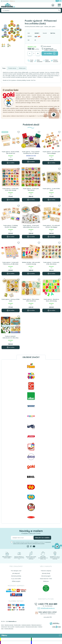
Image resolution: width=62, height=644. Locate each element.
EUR (60, 1)
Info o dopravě (46, 46)
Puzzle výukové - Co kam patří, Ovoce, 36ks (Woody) (11, 189)
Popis (4, 68)
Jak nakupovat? (16, 573)
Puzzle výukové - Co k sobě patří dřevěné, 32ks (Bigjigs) (51, 226)
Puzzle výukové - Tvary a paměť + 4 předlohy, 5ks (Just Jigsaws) (31, 152)
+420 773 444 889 (48, 604)
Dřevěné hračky (17, 625)
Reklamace (46, 581)
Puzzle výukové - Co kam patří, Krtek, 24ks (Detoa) (51, 263)
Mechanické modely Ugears (32, 627)
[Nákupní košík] (53, 5)
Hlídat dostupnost (38, 61)
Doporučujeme (16, 642)
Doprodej (47, 642)
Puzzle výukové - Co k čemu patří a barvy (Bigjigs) (51, 152)
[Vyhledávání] (31, 10)
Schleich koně (4, 627)
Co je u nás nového (16, 579)
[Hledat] (59, 10)
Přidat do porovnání (54, 61)
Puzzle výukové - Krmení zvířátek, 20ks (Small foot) (11, 152)
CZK (57, 1)
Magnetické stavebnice (36, 625)
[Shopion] (55, 624)
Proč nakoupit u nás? (16, 571)
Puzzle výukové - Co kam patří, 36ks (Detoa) (31, 189)
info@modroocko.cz (48, 608)
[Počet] (34, 53)
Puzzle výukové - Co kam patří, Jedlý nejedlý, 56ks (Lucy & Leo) (31, 226)
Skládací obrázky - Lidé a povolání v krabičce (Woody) (31, 263)
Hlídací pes (22, 68)
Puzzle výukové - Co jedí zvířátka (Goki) (51, 189)
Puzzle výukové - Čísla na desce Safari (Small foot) (31, 300)
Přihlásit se (12, 1)
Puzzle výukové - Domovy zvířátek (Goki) (11, 300)
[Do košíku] (11, 163)
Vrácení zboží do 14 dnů (46, 579)
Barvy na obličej (11, 627)
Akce (16, 639)
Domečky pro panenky (20, 627)
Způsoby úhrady (46, 573)
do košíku (50, 53)
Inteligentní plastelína (26, 625)
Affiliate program (16, 581)
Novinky (47, 639)
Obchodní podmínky (16, 576)
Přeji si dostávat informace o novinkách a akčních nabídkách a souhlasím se (32, 543)
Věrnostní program (46, 576)
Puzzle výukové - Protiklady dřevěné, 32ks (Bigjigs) (11, 226)
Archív (2, 625)
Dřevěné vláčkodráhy (9, 629)
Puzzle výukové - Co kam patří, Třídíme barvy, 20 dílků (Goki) (11, 263)
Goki (36, 36)
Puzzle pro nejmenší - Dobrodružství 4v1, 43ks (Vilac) (11, 337)
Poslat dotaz (30, 61)
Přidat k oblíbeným (47, 61)
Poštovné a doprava (46, 571)
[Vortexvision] (56, 627)
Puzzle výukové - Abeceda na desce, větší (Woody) (51, 300)
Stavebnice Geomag (9, 625)
